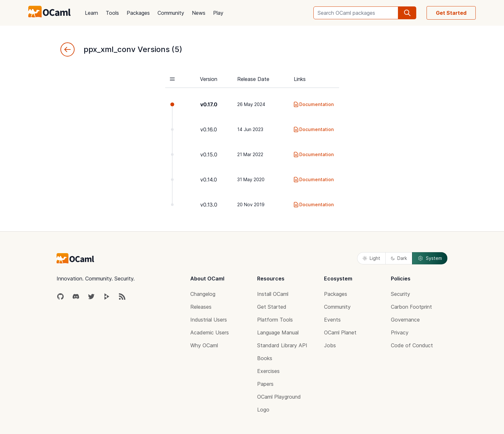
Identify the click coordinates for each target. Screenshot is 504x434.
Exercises (268, 371)
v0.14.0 (209, 180)
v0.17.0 (209, 104)
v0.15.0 (209, 155)
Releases (201, 307)
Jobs (330, 345)
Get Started (451, 13)
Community (171, 13)
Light (371, 258)
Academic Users (210, 332)
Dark (399, 258)
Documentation (313, 104)
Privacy (400, 332)
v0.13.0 (209, 205)
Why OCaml (204, 345)
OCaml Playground (279, 397)
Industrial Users (209, 320)
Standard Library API (282, 345)
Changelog (203, 294)
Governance (405, 320)
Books (265, 358)
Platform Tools (275, 320)
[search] (407, 13)
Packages (138, 13)
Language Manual (278, 332)
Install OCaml (273, 294)
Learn (91, 13)
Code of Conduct (412, 345)
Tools (112, 13)
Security (401, 294)
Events (332, 320)
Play (218, 13)
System (430, 258)
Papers (265, 384)
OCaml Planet (340, 332)
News (199, 13)
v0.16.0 (209, 129)
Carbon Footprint (411, 307)
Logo (263, 410)
